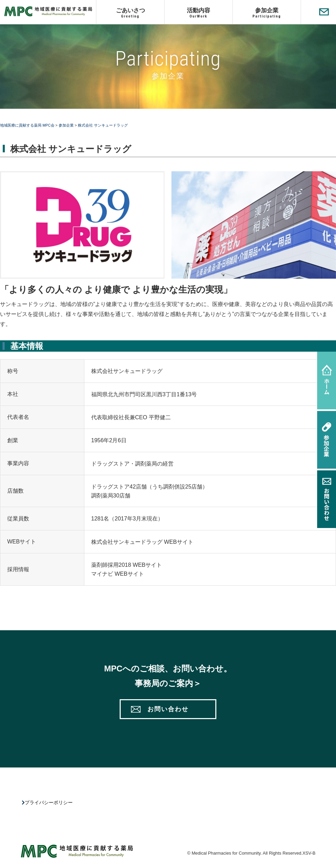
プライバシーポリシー (50, 802)
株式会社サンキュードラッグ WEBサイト (142, 542)
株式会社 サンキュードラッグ (103, 125)
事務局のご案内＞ (168, 683)
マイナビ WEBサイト (118, 574)
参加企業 (267, 13)
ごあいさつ (130, 13)
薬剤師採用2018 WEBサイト (127, 565)
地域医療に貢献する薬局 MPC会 (27, 125)
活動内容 (199, 13)
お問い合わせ (168, 709)
